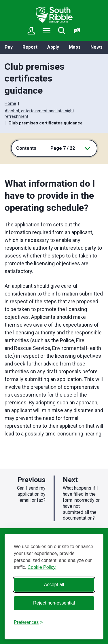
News (96, 47)
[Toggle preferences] (28, 622)
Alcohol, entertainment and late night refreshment (39, 114)
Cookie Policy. (42, 567)
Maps (75, 47)
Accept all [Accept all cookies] (54, 585)
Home (10, 103)
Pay (9, 47)
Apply (53, 47)
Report (30, 47)
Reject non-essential (54, 603)
